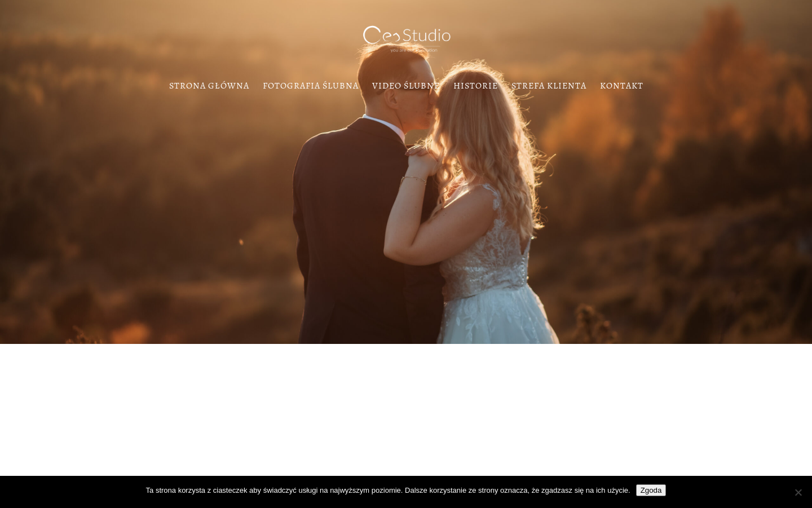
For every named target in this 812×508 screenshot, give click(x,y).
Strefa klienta (549, 87)
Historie (476, 87)
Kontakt (622, 87)
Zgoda (651, 490)
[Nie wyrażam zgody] (798, 492)
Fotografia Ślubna (311, 87)
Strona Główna (209, 87)
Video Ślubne (406, 87)
